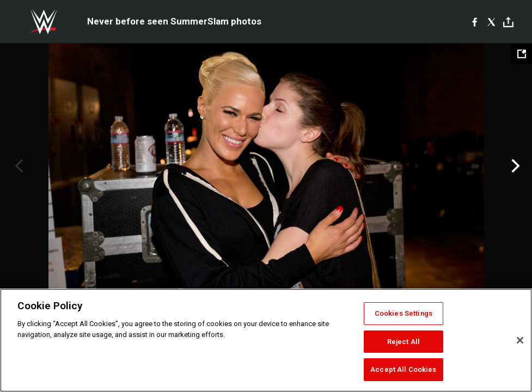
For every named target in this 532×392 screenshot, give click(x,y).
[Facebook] (475, 22)
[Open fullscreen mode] (522, 54)
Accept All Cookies (403, 369)
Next (514, 166)
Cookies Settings (403, 313)
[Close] (520, 340)
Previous (18, 166)
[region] (266, 340)
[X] (491, 22)
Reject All (403, 342)
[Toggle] (508, 22)
